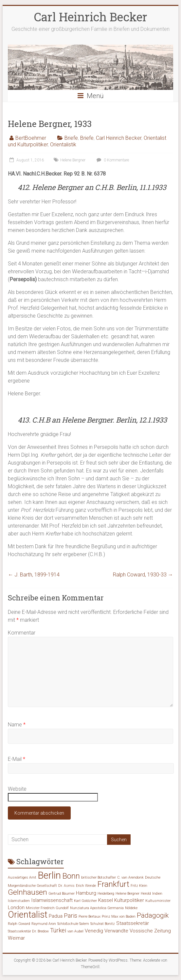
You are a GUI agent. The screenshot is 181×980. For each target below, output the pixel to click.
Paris (71, 916)
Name (17, 725)
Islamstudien (19, 901)
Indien (157, 894)
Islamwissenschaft (52, 900)
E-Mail (17, 759)
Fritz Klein (139, 886)
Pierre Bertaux (90, 917)
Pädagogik (153, 915)
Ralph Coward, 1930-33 (143, 575)
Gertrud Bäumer (62, 894)
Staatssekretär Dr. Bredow (28, 931)
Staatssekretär (133, 923)
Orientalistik (63, 145)
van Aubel (75, 931)
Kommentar (22, 633)
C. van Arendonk (130, 877)
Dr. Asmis (66, 886)
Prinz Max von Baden (119, 917)
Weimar (16, 938)
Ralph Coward (19, 924)
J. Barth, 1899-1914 (34, 575)
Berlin (49, 875)
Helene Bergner (73, 160)
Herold (146, 894)
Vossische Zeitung (150, 931)
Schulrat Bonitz (103, 924)
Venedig (94, 931)
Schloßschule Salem (73, 924)
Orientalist (28, 915)
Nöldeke (131, 908)
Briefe (71, 138)
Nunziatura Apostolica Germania (97, 908)
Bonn (71, 876)
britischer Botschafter (99, 877)
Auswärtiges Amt (22, 877)
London (16, 907)
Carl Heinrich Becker (91, 17)
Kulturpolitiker (129, 900)
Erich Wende (86, 886)
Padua (56, 916)
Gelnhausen (27, 892)
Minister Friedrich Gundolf (47, 908)
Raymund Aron (44, 924)
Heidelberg (106, 894)
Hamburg (86, 893)
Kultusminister (158, 901)
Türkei (58, 930)
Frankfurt (113, 884)
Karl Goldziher (85, 901)
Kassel (106, 900)
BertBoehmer (31, 138)
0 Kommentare (112, 160)
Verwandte (116, 931)
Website (17, 789)
